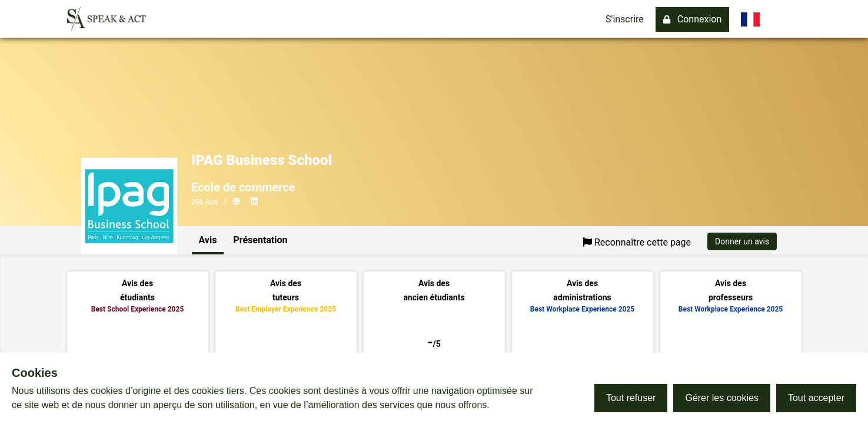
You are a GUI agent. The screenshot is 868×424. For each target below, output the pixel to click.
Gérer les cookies (722, 398)
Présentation (260, 240)
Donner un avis (742, 241)
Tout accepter (816, 398)
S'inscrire (625, 19)
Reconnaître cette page (637, 242)
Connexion (692, 19)
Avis (208, 240)
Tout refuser (631, 398)
